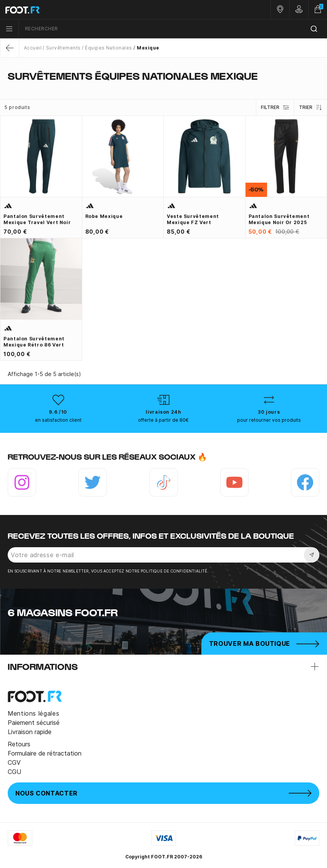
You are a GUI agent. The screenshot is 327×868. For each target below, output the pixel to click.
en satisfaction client (58, 420)
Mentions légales (33, 713)
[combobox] (173, 29)
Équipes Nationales (109, 48)
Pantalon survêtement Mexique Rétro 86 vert (34, 342)
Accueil (33, 48)
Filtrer (275, 107)
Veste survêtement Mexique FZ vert (193, 219)
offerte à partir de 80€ (163, 420)
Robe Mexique (104, 216)
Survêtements (63, 48)
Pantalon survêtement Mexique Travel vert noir (37, 219)
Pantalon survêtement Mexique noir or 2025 (279, 219)
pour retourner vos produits (269, 420)
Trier (311, 107)
